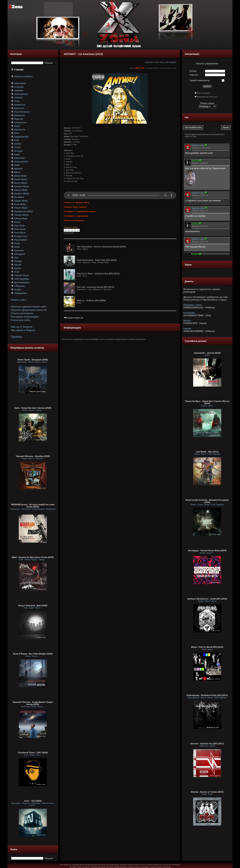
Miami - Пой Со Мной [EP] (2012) (207, 647)
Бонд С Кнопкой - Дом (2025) (33, 605)
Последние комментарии (25, 317)
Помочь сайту (19, 300)
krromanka (189, 313)
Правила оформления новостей (29, 310)
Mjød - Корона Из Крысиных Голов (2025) (33, 557)
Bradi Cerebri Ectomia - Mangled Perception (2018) (207, 501)
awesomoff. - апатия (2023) (207, 353)
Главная (19, 70)
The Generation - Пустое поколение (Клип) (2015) (101, 247)
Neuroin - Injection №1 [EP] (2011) (207, 744)
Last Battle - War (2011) (207, 452)
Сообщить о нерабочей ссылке (80, 211)
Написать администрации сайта (29, 307)
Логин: (193, 71)
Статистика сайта (21, 320)
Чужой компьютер (200, 80)
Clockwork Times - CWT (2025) (33, 753)
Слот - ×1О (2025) (33, 801)
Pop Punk (149, 62)
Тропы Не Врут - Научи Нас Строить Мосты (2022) (207, 402)
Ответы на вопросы (22, 313)
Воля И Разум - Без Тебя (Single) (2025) (33, 654)
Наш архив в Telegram (23, 330)
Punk (156, 62)
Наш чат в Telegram (22, 327)
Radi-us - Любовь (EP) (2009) (91, 300)
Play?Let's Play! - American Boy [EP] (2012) (98, 274)
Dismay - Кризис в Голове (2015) (207, 792)
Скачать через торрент (75, 207)
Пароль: (194, 75)
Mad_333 (140, 68)
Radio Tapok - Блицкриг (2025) (33, 360)
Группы (16, 337)
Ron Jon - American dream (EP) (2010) (96, 287)
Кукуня (187, 329)
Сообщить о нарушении (76, 216)
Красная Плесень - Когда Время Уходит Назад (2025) (33, 703)
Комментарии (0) (73, 318)
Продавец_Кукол (193, 305)
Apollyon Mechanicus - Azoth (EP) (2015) (207, 599)
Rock (162, 62)
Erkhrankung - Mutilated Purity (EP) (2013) (207, 695)
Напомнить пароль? (207, 97)
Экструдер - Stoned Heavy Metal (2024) (207, 550)
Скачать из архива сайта (76, 202)
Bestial (187, 321)
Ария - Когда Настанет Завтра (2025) (33, 408)
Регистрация (204, 93)
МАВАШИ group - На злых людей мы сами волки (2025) (33, 506)
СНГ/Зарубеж (171, 62)
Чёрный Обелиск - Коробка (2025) (33, 456)
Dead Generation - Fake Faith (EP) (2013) (97, 260)
